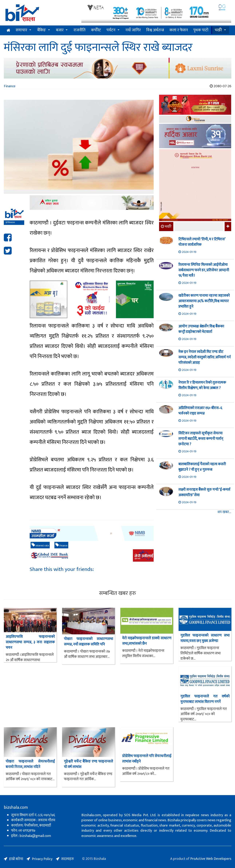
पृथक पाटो (201, 30)
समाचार (21, 30)
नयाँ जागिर (133, 30)
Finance (10, 86)
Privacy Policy (42, 859)
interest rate (40, 545)
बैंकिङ (42, 30)
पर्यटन (111, 30)
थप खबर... (224, 512)
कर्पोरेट (96, 30)
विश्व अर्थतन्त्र (155, 30)
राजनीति (80, 30)
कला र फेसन (179, 30)
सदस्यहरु (68, 859)
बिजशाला (10, 223)
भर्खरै (218, 30)
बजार (60, 30)
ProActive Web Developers (211, 859)
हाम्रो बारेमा (16, 859)
